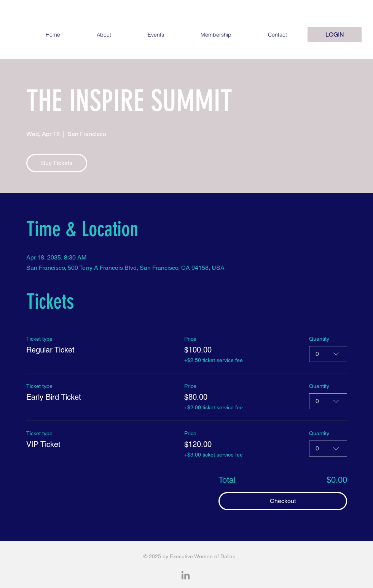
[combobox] (328, 354)
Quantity (319, 339)
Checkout (283, 501)
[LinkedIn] (186, 576)
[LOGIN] (335, 35)
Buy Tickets (57, 163)
